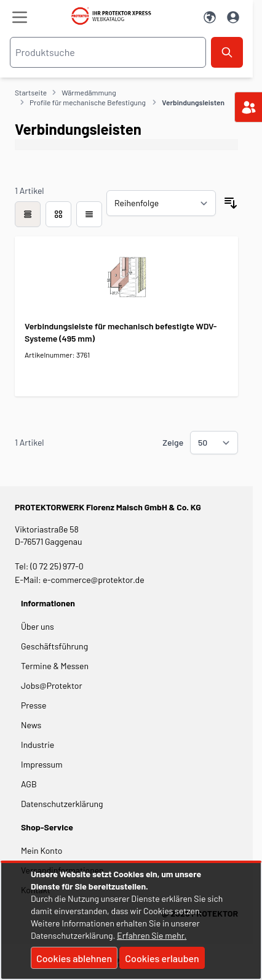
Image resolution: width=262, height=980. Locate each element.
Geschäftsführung (54, 646)
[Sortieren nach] (161, 203)
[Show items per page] (214, 443)
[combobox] (108, 52)
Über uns (38, 626)
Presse (34, 705)
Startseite (31, 92)
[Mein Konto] (233, 17)
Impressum (42, 764)
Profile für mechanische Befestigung (88, 102)
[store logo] (115, 16)
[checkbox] (28, 214)
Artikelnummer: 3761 (57, 355)
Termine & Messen (55, 666)
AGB (29, 784)
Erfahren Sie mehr (150, 935)
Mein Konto (42, 850)
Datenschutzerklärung (62, 804)
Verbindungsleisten (193, 102)
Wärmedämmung (89, 92)
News (31, 725)
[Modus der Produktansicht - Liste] (58, 214)
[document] (131, 921)
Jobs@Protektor (52, 685)
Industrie (38, 745)
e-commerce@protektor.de (94, 580)
